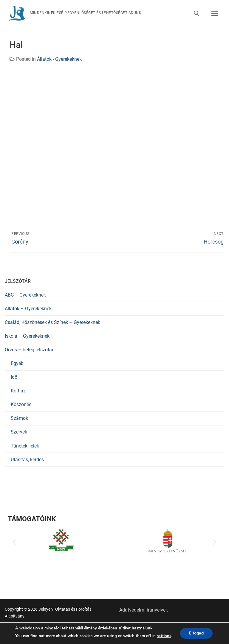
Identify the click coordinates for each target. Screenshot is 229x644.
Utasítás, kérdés (27, 460)
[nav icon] (215, 13)
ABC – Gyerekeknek (25, 295)
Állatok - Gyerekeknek (59, 59)
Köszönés (21, 404)
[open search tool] (196, 13)
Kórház (18, 391)
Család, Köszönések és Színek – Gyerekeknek (52, 322)
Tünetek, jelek (25, 446)
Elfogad (196, 633)
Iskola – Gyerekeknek (27, 336)
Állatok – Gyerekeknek (28, 309)
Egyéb (17, 363)
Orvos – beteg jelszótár (29, 350)
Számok (19, 418)
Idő (14, 377)
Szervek (19, 432)
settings (164, 636)
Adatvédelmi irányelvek (144, 610)
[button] (14, 542)
